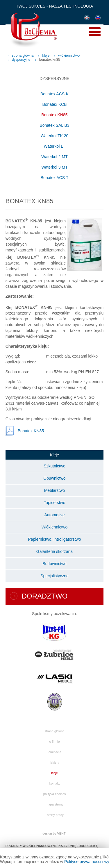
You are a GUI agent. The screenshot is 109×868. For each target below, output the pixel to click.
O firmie (54, 742)
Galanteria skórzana (54, 551)
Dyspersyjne (21, 60)
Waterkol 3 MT (54, 167)
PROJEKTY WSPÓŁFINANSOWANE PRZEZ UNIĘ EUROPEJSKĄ (52, 846)
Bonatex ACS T (54, 178)
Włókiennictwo (69, 56)
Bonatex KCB (54, 104)
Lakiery (55, 762)
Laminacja (54, 752)
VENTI (62, 833)
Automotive (54, 515)
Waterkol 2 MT (54, 157)
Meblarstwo (55, 490)
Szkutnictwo (54, 466)
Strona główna (23, 56)
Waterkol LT (55, 146)
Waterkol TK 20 (55, 136)
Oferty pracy (55, 815)
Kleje (46, 56)
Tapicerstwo (55, 503)
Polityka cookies (55, 794)
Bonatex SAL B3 (54, 125)
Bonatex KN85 (54, 115)
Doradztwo (45, 596)
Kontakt (54, 783)
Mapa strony (54, 804)
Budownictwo (54, 564)
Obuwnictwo (54, 478)
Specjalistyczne (54, 576)
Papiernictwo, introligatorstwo (54, 539)
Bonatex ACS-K (54, 94)
